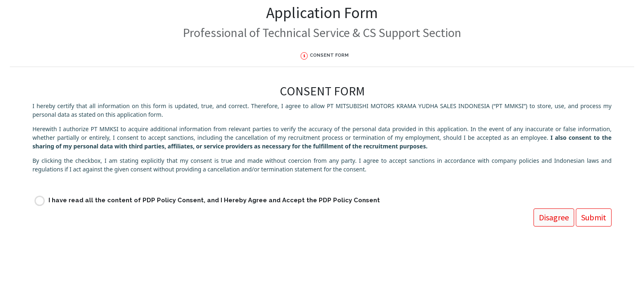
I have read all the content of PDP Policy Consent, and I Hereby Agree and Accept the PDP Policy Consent (214, 200)
